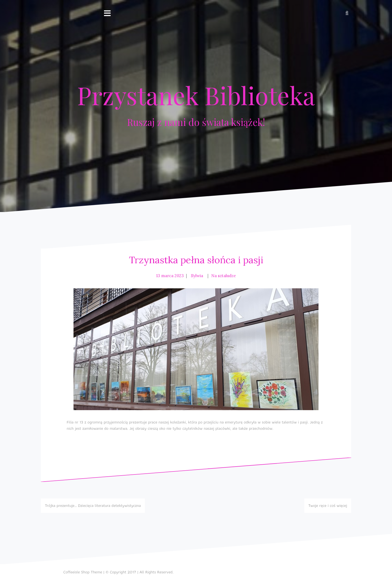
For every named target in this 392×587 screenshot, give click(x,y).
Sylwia (197, 276)
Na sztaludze (224, 276)
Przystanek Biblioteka (196, 95)
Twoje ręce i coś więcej (328, 506)
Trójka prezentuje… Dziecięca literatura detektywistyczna (93, 506)
